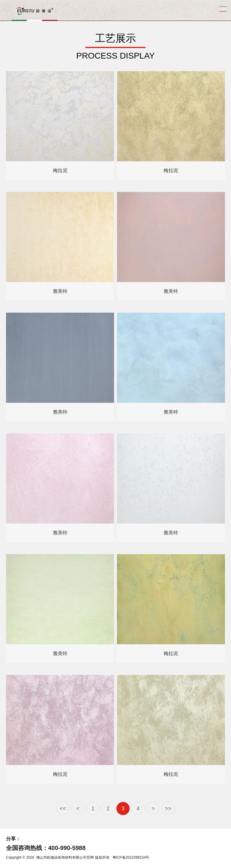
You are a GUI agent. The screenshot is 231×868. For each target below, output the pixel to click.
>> (168, 809)
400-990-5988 (67, 848)
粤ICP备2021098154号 (131, 857)
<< (63, 809)
